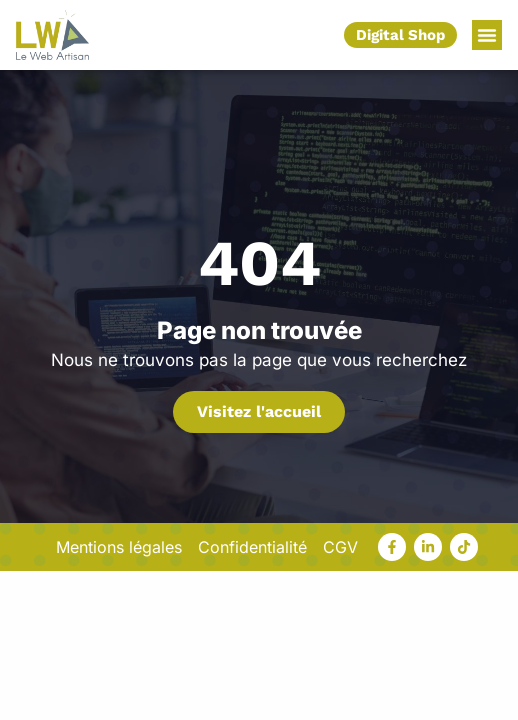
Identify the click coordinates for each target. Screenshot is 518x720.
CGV (340, 547)
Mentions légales (119, 547)
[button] (487, 35)
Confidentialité (252, 547)
